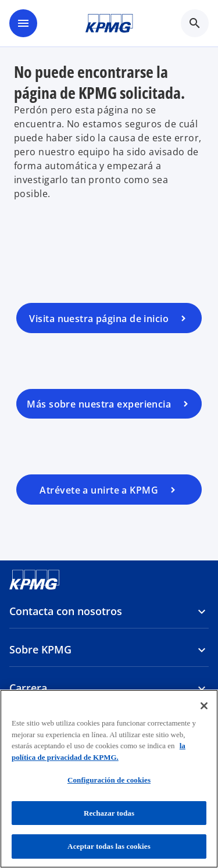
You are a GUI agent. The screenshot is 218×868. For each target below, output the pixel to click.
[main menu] (23, 23)
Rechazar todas (109, 813)
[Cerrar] (204, 706)
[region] (109, 779)
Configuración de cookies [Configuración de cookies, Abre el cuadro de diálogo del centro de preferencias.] (109, 780)
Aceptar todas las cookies (109, 846)
